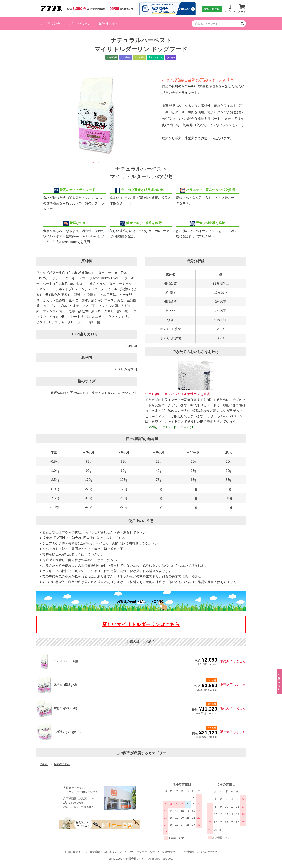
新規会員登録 (212, 9)
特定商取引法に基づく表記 (106, 852)
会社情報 (189, 852)
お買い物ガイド (108, 23)
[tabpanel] (96, 115)
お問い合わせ (209, 852)
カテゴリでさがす (51, 23)
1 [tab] (93, 163)
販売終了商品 (62, 764)
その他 (44, 764)
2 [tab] (99, 163)
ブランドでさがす (79, 23)
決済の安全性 (170, 852)
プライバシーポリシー (142, 852)
